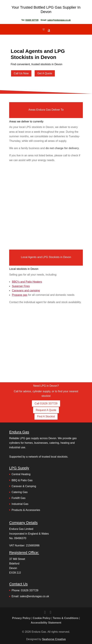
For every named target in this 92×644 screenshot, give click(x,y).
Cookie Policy (42, 618)
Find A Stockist (46, 416)
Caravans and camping (26, 291)
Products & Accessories (26, 510)
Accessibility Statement (46, 623)
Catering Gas (20, 492)
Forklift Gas (19, 498)
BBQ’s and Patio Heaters (27, 282)
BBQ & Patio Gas (22, 480)
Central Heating (21, 474)
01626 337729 (32, 20)
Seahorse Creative (54, 639)
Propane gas (20, 295)
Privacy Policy (21, 618)
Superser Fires (21, 286)
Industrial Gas (20, 504)
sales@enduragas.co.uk (59, 20)
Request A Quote (46, 410)
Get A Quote (45, 73)
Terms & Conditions (66, 618)
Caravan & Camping (24, 486)
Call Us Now (21, 73)
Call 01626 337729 (46, 403)
